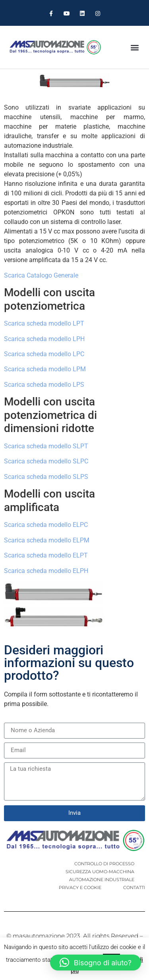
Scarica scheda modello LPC (44, 354)
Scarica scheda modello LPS (44, 385)
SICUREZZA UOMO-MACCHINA (100, 872)
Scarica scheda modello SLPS (46, 477)
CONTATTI (134, 887)
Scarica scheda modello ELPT (46, 555)
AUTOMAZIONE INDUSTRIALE (102, 880)
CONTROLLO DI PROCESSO (104, 864)
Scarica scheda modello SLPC (46, 461)
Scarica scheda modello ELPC (46, 525)
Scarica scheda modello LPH (44, 339)
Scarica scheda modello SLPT (46, 446)
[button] (134, 47)
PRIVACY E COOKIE (80, 887)
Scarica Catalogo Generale (41, 275)
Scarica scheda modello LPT (44, 323)
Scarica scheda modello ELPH (46, 571)
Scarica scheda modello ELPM (47, 540)
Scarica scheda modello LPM (45, 369)
